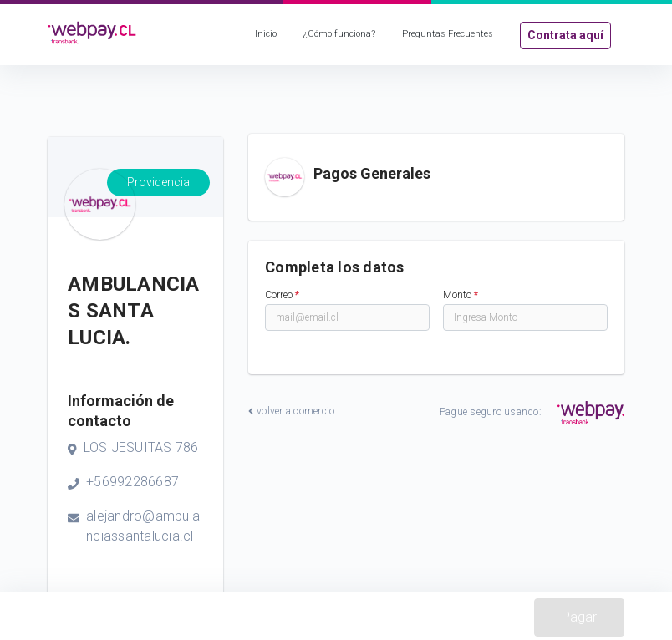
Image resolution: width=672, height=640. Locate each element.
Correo (282, 295)
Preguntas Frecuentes (448, 34)
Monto (461, 295)
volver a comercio (291, 411)
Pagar (579, 617)
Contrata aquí (565, 35)
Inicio (266, 34)
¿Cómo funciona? (339, 34)
